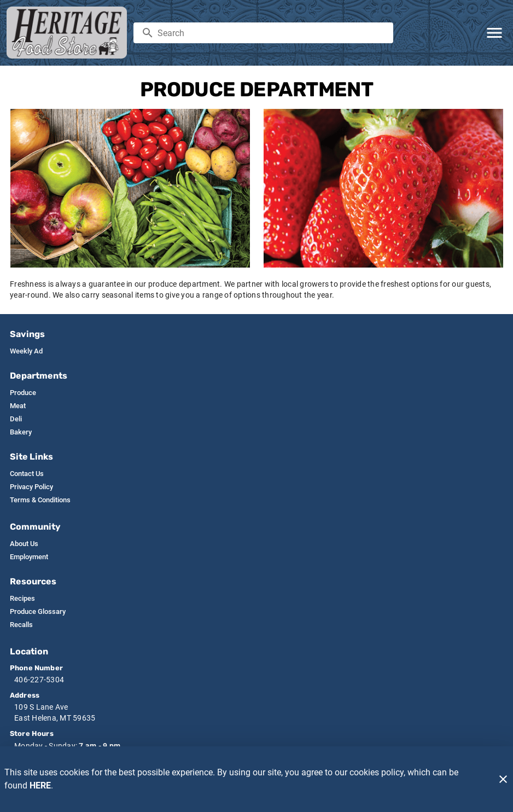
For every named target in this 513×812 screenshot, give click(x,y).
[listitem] (26, 351)
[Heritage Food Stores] (70, 33)
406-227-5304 (39, 680)
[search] (271, 33)
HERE (40, 785)
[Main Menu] (494, 33)
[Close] (503, 779)
